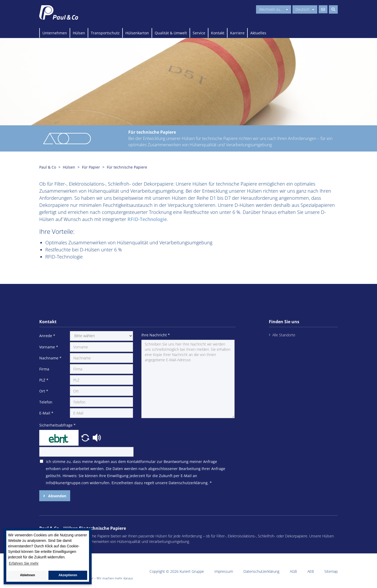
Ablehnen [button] (27, 575)
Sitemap (331, 571)
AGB (293, 571)
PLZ (44, 380)
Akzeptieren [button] (68, 575)
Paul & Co (48, 167)
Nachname (50, 358)
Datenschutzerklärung (261, 571)
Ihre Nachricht (156, 335)
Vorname (49, 347)
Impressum (224, 571)
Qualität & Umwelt (171, 33)
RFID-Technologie (147, 219)
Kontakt (218, 33)
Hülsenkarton (137, 33)
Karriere (237, 33)
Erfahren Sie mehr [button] (24, 563)
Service (199, 33)
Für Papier (91, 167)
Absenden (57, 496)
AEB (311, 571)
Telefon (46, 402)
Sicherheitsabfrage (57, 425)
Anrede (47, 336)
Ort (44, 391)
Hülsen (79, 33)
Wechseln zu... (274, 9)
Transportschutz (105, 33)
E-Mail (46, 413)
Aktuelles (258, 33)
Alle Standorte (284, 335)
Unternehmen (55, 33)
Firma (44, 369)
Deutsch (305, 9)
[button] (86, 437)
